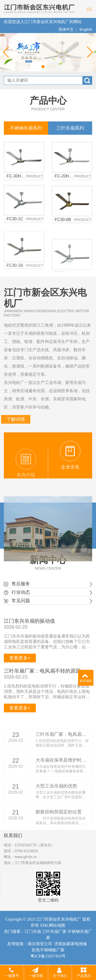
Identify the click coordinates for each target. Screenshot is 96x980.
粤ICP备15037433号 (48, 956)
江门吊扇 (33, 931)
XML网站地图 (53, 925)
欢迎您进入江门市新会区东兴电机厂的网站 (43, 22)
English (86, 29)
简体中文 (66, 29)
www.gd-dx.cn (26, 857)
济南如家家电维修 (71, 944)
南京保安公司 (40, 944)
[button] (43, 67)
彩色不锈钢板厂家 (48, 950)
